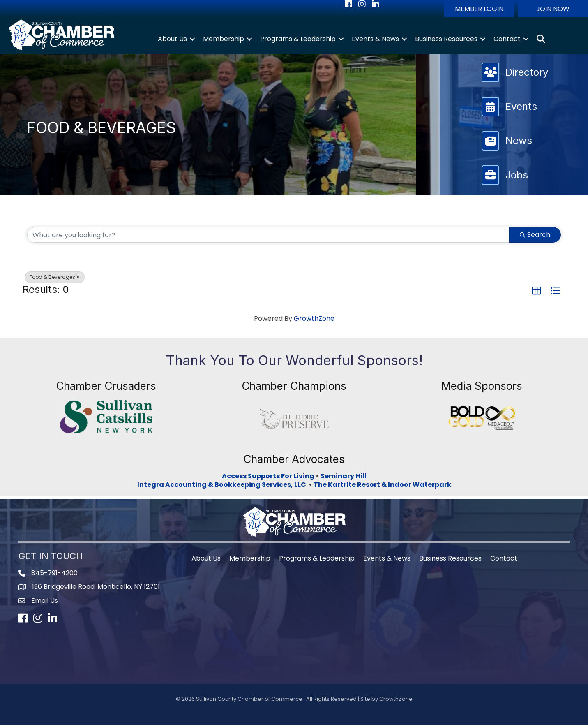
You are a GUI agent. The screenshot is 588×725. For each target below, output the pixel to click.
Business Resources (446, 39)
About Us (172, 39)
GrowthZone (314, 318)
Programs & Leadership (298, 39)
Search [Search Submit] (535, 235)
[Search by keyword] (268, 235)
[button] (479, 9)
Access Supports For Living (268, 476)
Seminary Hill (344, 476)
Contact (507, 39)
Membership (224, 39)
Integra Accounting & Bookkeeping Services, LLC (223, 485)
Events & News (375, 39)
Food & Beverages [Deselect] (55, 277)
